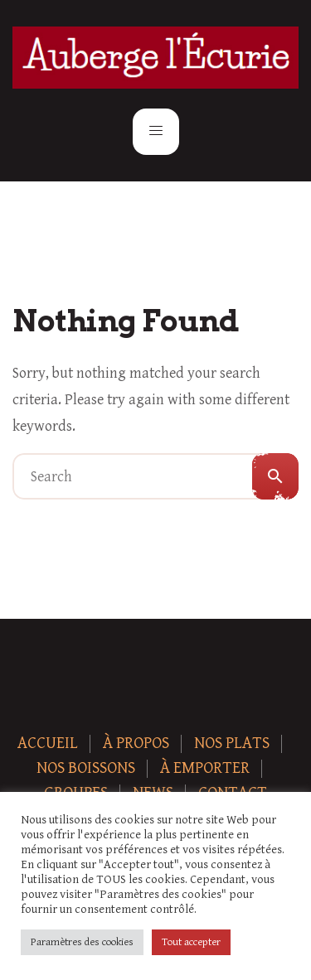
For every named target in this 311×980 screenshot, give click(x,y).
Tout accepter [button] (191, 942)
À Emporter (205, 768)
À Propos (136, 743)
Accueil (48, 743)
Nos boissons (86, 768)
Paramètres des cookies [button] (82, 942)
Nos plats (232, 743)
